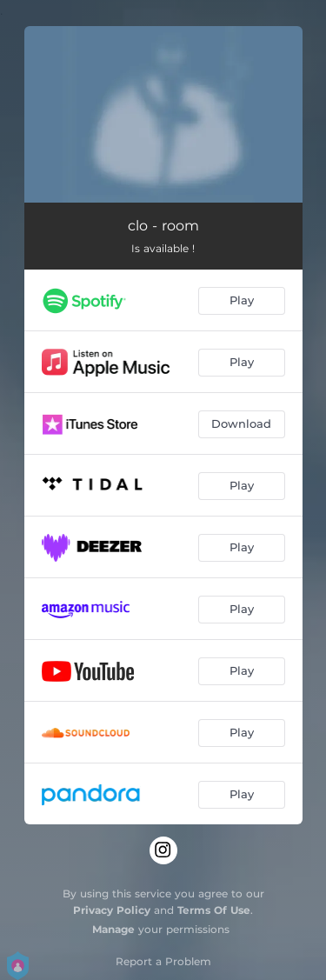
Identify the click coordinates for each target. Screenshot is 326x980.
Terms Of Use (214, 910)
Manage (113, 929)
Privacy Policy (112, 910)
